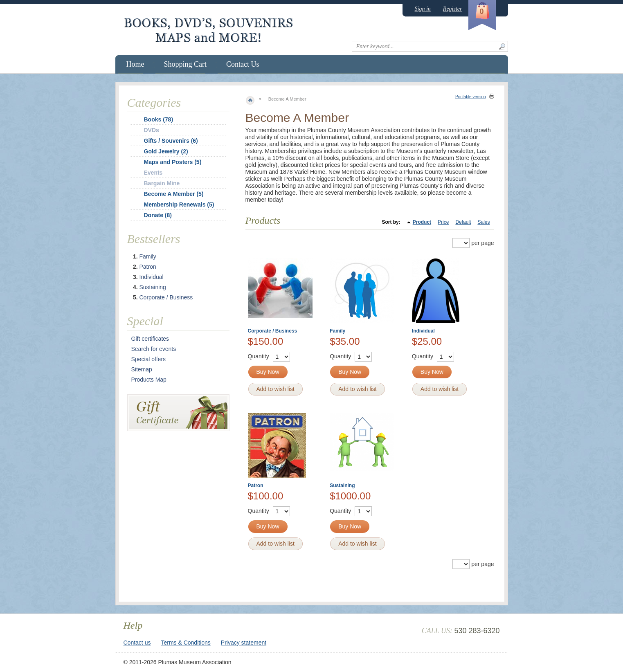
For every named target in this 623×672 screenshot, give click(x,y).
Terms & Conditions (186, 643)
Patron (256, 485)
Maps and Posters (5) (173, 162)
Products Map (149, 380)
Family (337, 331)
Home (135, 64)
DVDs (152, 130)
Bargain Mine (162, 183)
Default (463, 222)
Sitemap (142, 369)
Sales (484, 222)
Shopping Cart (186, 64)
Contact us (137, 643)
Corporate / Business (273, 331)
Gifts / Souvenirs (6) (171, 141)
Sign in (423, 9)
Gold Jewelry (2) (166, 151)
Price (443, 222)
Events (153, 173)
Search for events (154, 349)
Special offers (149, 359)
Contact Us (243, 64)
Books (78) (159, 119)
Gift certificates (150, 339)
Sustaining (342, 485)
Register (453, 9)
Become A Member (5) (174, 194)
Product (422, 222)
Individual (423, 331)
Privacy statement (244, 643)
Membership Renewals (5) (179, 205)
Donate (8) (158, 215)
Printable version (470, 97)
